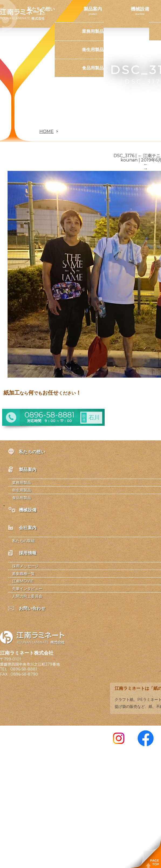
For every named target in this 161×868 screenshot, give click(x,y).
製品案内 (93, 9)
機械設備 (140, 9)
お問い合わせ (41, 122)
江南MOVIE (23, 581)
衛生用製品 (93, 50)
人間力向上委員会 (27, 596)
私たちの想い (41, 9)
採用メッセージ (25, 566)
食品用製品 (93, 68)
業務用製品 (93, 31)
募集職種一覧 (23, 574)
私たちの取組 (23, 541)
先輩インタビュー (27, 589)
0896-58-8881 (24, 669)
